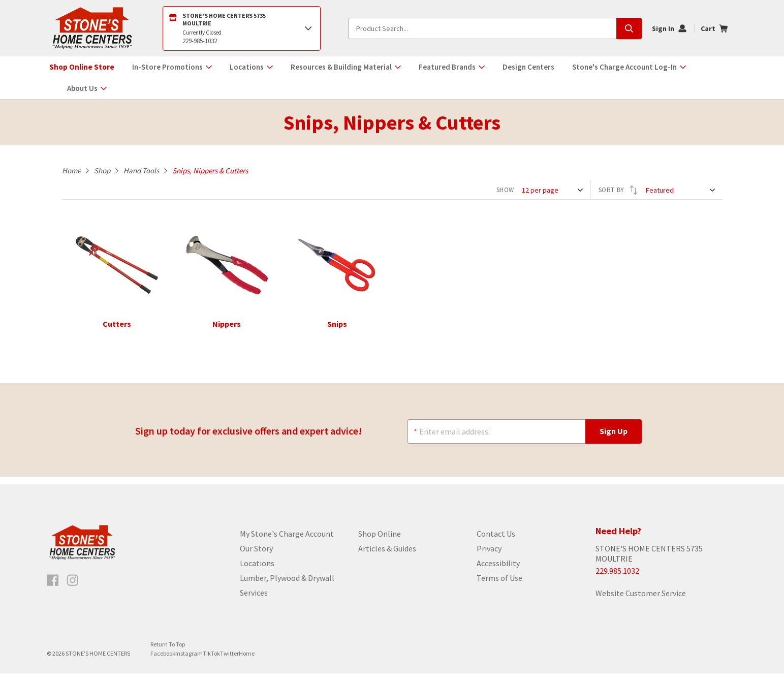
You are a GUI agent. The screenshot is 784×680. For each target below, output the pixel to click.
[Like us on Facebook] (53, 587)
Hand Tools (141, 171)
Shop (102, 171)
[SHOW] (553, 190)
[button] (172, 67)
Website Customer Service (641, 600)
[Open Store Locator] (242, 28)
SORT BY (618, 190)
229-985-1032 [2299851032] (200, 41)
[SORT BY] (682, 190)
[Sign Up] (614, 436)
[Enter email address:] (496, 436)
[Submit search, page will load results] (629, 28)
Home (71, 171)
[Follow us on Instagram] (73, 587)
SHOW (506, 190)
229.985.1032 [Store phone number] (617, 577)
